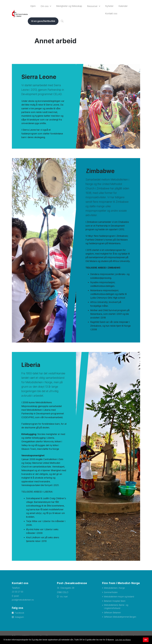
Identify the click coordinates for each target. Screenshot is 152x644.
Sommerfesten (112, 594)
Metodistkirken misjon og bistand (121, 598)
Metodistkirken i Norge (116, 589)
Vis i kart (64, 598)
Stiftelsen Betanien (114, 615)
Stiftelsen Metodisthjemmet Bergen (117, 621)
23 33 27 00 (18, 593)
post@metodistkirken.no (25, 601)
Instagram (20, 619)
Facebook (20, 614)
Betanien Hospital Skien (117, 603)
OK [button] (146, 640)
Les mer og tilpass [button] (123, 640)
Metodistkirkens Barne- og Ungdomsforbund (118, 609)
